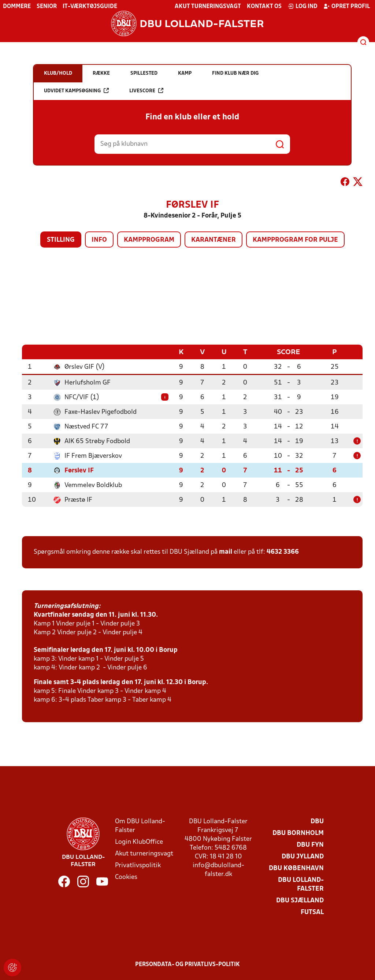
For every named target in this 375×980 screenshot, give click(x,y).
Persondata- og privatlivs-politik (187, 964)
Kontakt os (264, 7)
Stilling (61, 240)
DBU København (296, 868)
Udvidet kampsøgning (76, 91)
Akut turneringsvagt (208, 7)
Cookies (126, 877)
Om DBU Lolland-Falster (140, 826)
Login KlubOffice (139, 842)
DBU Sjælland (300, 900)
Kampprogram (149, 240)
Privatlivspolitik (138, 865)
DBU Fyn (310, 845)
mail (226, 552)
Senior (47, 7)
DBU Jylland (303, 856)
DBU (317, 821)
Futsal (312, 912)
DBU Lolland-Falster (301, 884)
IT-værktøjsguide (90, 7)
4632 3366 (283, 552)
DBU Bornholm (298, 833)
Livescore (146, 91)
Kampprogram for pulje (295, 240)
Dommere (17, 7)
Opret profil (347, 6)
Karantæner (214, 240)
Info (99, 240)
